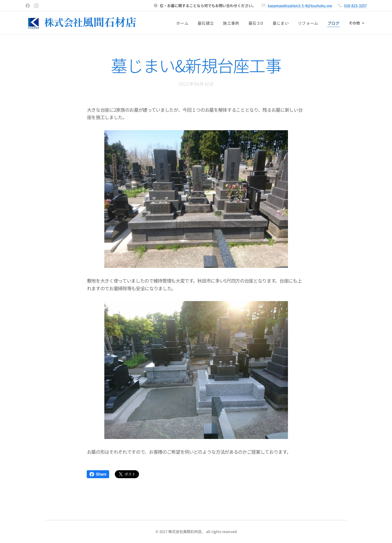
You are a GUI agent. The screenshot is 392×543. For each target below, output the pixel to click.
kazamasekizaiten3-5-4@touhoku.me (300, 6)
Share (98, 474)
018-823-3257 (355, 6)
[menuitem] (191, 23)
